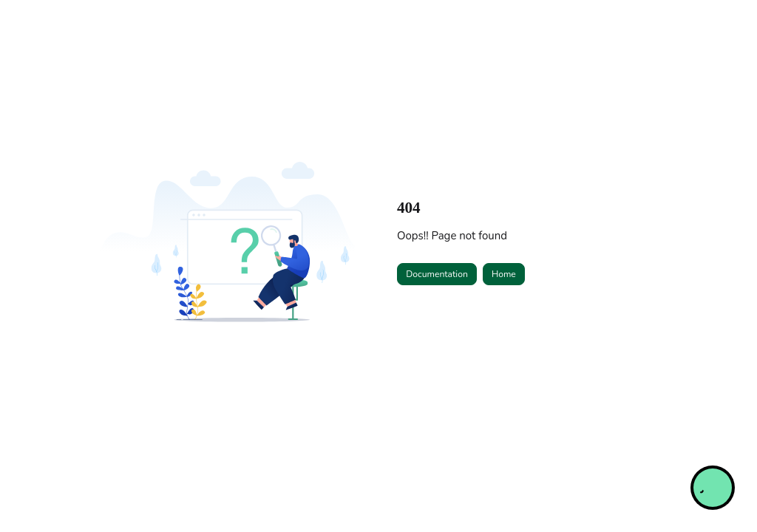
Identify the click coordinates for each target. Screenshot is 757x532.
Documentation (437, 274)
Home (504, 274)
